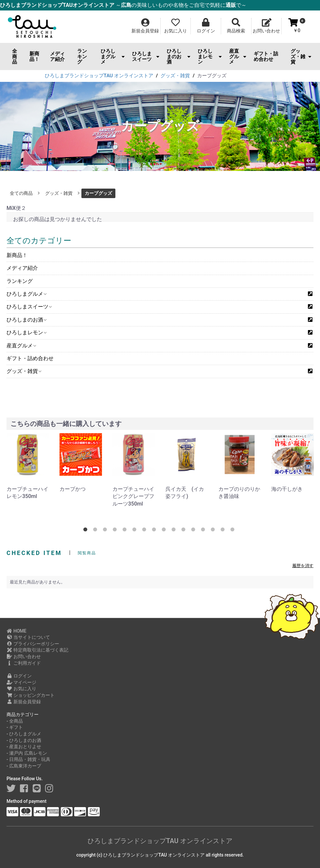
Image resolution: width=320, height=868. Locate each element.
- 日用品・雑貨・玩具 (28, 759)
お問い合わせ (24, 656)
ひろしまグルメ (113, 56)
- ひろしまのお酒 (24, 740)
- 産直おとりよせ (24, 747)
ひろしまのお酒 (179, 56)
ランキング (82, 56)
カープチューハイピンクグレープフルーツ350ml (133, 496)
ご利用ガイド (24, 663)
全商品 (15, 56)
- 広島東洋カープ (24, 766)
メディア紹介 (57, 56)
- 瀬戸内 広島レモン (27, 753)
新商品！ (34, 56)
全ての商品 (21, 193)
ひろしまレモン (210, 56)
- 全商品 (15, 721)
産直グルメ (238, 56)
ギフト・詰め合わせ (266, 56)
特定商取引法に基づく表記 (37, 650)
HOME (17, 631)
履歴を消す (303, 566)
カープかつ (73, 489)
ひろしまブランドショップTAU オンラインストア (160, 841)
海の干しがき (287, 489)
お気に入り (21, 689)
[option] (28, 467)
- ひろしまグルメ (24, 734)
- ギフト (15, 727)
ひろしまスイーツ (146, 56)
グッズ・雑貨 (301, 56)
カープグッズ (98, 193)
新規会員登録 (24, 702)
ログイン (19, 676)
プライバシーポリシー (33, 644)
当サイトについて (28, 637)
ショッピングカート (31, 695)
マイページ (21, 682)
